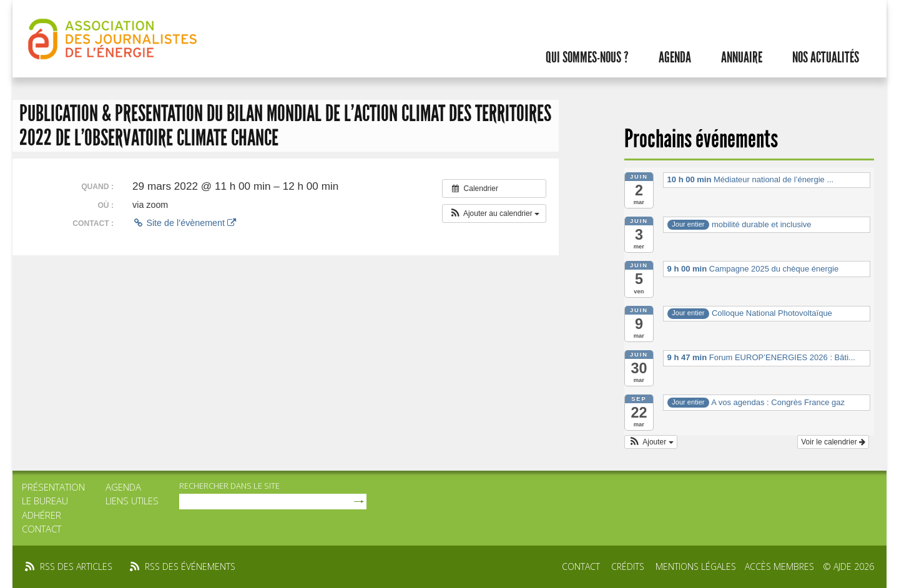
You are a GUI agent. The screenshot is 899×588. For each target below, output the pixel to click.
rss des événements (190, 566)
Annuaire (742, 57)
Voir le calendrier (833, 442)
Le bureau (45, 501)
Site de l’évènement (184, 223)
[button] (494, 213)
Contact (42, 529)
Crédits (628, 566)
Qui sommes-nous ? (587, 57)
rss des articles (76, 566)
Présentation (53, 487)
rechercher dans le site (229, 486)
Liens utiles (132, 501)
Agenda (675, 57)
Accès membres (779, 566)
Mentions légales (696, 566)
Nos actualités (826, 57)
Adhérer (42, 515)
